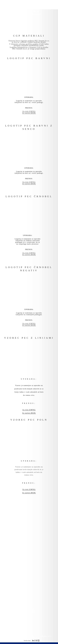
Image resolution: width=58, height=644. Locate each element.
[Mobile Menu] (54, 4)
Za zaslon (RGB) (29, 113)
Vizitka (33, 611)
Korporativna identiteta (18, 612)
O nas (33, 609)
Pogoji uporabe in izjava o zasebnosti (39, 637)
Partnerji (14, 611)
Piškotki (35, 638)
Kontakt (33, 612)
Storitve (14, 609)
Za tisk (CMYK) (29, 111)
